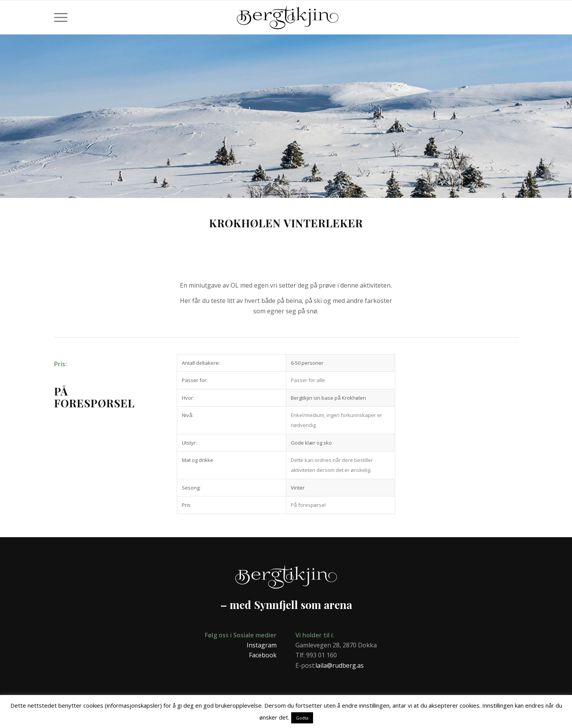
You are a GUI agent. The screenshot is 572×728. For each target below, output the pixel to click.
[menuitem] (61, 17)
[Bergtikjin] (374, 21)
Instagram (262, 645)
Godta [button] (302, 718)
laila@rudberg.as (340, 665)
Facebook (263, 655)
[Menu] (61, 17)
